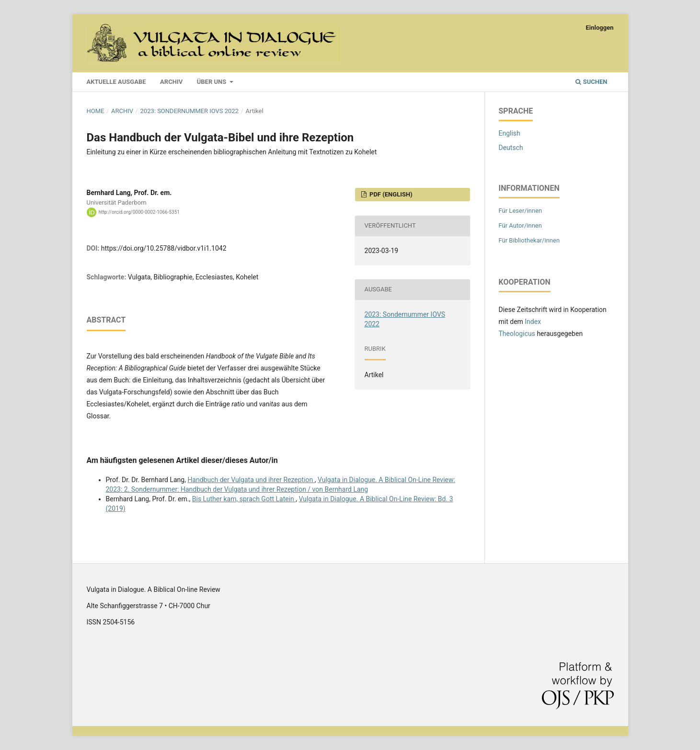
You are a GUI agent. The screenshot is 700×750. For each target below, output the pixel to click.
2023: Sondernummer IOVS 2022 (190, 111)
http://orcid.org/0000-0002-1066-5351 (139, 212)
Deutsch (511, 148)
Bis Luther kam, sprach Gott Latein (244, 499)
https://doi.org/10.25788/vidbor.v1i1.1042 (164, 248)
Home (96, 111)
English (510, 133)
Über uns (212, 82)
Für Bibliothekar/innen (529, 240)
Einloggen (599, 28)
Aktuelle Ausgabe (116, 82)
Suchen (591, 82)
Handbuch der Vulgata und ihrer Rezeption (251, 480)
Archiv (171, 82)
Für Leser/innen (521, 211)
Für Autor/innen (520, 225)
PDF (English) (390, 194)
